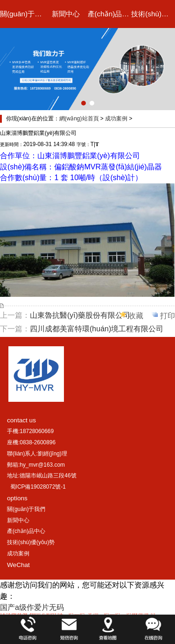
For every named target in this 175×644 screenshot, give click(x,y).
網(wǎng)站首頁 (79, 119)
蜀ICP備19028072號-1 (38, 487)
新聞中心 (66, 14)
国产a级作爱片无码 (32, 607)
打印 (168, 316)
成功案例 (116, 119)
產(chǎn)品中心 (110, 14)
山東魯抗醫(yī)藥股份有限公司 (80, 315)
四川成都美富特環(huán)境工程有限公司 (97, 329)
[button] (84, 103)
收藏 (136, 316)
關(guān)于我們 (22, 14)
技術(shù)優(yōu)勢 (153, 14)
